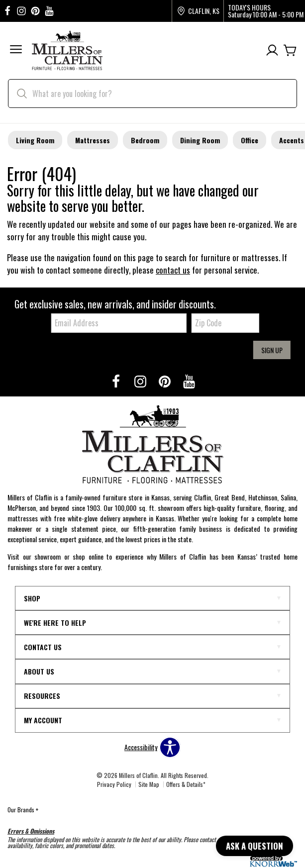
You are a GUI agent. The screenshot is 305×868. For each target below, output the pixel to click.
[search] (152, 94)
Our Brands (23, 810)
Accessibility (141, 747)
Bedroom (145, 140)
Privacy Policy (114, 784)
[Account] (272, 50)
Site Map (149, 784)
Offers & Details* (186, 784)
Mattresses (93, 140)
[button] (16, 50)
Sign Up (272, 350)
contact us (173, 270)
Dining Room (200, 140)
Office (250, 140)
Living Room (35, 140)
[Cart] (290, 50)
